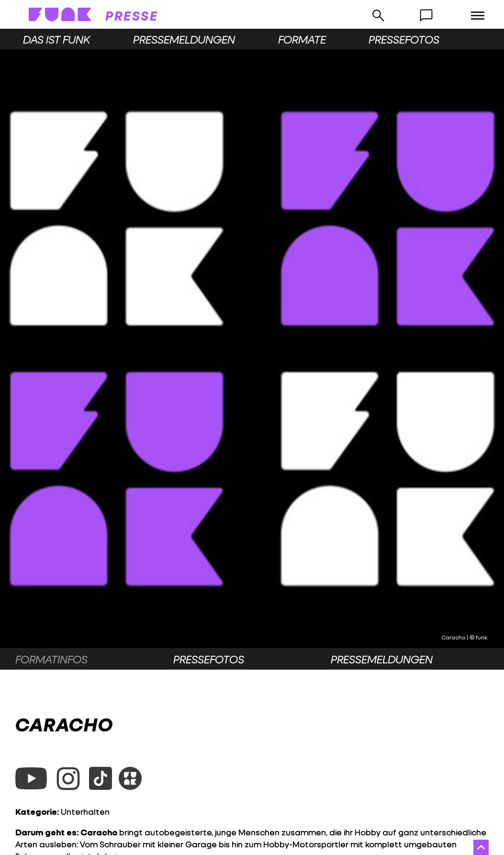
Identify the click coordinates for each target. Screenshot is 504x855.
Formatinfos (51, 659)
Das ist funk (56, 39)
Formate (302, 39)
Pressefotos (404, 39)
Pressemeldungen (184, 39)
